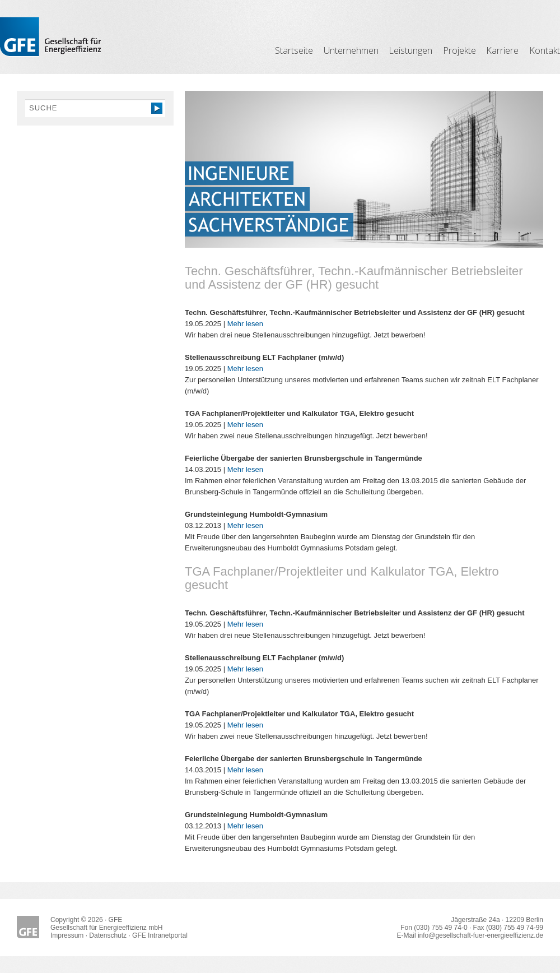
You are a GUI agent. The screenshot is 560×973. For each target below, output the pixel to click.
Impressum (67, 935)
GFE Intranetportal (160, 935)
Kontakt (545, 50)
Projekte (459, 50)
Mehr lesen (245, 324)
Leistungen (410, 50)
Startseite (294, 50)
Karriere (502, 50)
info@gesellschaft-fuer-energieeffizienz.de (480, 935)
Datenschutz (108, 935)
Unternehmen (351, 50)
